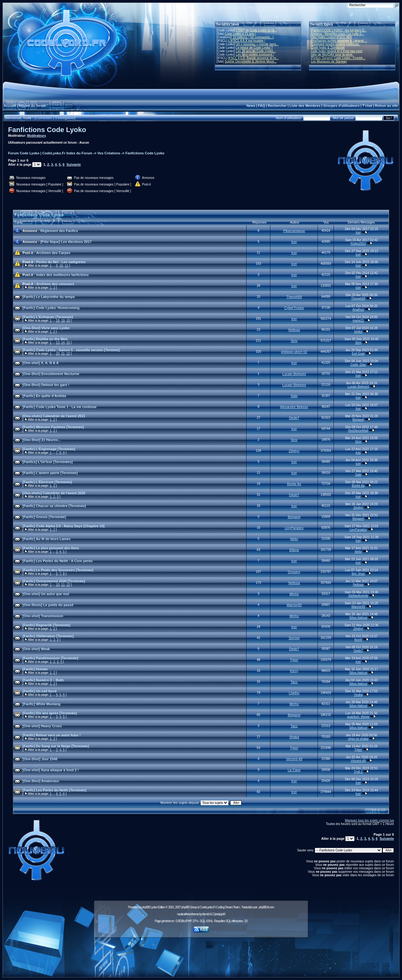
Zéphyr (294, 451)
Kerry (294, 671)
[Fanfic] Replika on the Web (45, 339)
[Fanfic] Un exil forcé (40, 691)
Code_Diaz (358, 365)
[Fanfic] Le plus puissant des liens (51, 548)
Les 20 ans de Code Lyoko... (256, 51)
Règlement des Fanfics (59, 231)
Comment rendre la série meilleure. (335, 44)
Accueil (10, 106)
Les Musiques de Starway (329, 61)
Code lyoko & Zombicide (328, 48)
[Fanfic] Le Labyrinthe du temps (49, 297)
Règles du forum (32, 106)
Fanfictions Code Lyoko (47, 130)
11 (66, 266)
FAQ (262, 106)
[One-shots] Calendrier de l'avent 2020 (54, 493)
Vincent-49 (294, 759)
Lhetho (294, 693)
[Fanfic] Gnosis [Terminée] (44, 517)
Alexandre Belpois (294, 407)
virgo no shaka (358, 739)
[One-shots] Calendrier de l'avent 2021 (54, 416)
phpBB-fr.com (266, 907)
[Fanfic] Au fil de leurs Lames (47, 539)
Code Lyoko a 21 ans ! (240, 34)
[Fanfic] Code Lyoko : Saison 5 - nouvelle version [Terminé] (71, 350)
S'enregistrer (65, 118)
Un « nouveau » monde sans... (257, 44)
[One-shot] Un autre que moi (46, 594)
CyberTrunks (294, 308)
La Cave (294, 770)
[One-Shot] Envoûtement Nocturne (51, 374)
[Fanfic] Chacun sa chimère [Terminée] (54, 506)
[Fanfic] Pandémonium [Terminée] (50, 658)
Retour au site (386, 106)
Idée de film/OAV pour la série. (332, 55)
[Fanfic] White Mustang (42, 704)
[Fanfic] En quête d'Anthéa (44, 396)
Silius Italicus (358, 618)
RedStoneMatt (358, 431)
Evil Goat (358, 354)
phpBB (146, 907)
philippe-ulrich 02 (294, 352)
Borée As (294, 484)
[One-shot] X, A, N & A (41, 363)
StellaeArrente (358, 596)
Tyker (294, 660)
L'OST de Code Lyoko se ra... (256, 30)
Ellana (294, 550)
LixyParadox (294, 528)
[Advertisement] (201, 954)
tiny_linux (358, 574)
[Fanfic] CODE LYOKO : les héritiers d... (339, 30)
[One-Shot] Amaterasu (41, 781)
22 (68, 354)
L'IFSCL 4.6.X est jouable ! (247, 41)
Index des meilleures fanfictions (63, 275)
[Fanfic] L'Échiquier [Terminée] (48, 317)
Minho (294, 594)
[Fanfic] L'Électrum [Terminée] (47, 482)
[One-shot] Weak (36, 649)
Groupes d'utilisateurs (341, 106)
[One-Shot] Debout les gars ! (46, 385)
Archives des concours (55, 284)
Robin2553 (358, 244)
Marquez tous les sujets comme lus (369, 820)
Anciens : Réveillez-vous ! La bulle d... (337, 34)
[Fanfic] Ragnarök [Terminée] (46, 625)
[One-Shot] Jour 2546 (40, 759)
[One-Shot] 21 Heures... (42, 440)
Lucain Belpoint (294, 374)
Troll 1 (358, 772)
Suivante (74, 164)
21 (63, 354)
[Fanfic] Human (35, 669)
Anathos (358, 310)
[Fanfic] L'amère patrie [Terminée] (50, 473)
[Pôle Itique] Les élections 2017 (66, 242)
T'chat (367, 106)
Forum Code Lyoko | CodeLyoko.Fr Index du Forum (50, 153)
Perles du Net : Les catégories (61, 262)
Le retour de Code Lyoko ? (254, 48)
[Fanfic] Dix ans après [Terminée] (50, 713)
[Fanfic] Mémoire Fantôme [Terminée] (53, 427)
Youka (358, 695)
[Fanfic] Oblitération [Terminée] (48, 636)
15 (68, 343)
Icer (358, 233)
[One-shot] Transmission (43, 616)
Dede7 (294, 418)
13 (58, 343)
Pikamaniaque (294, 231)
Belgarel (358, 420)
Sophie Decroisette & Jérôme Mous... (251, 61)
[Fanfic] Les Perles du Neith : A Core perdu (58, 561)
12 (68, 585)
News (251, 106)
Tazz (294, 682)
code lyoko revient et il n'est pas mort (337, 51)
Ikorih (358, 640)
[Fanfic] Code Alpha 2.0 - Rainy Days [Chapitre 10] (64, 526)
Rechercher (277, 106)
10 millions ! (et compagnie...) (253, 37)
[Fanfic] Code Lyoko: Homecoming (51, 308)
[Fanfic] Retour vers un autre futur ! (52, 735)
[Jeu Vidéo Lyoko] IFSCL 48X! (332, 37)
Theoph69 (294, 297)
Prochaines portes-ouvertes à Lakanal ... (339, 41)
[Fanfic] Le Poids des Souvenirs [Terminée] (58, 570)
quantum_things (358, 717)
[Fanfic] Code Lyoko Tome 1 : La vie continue (60, 407)
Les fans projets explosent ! (255, 55)
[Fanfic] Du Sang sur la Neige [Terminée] (56, 746)
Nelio (294, 539)
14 (63, 343)
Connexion (44, 118)
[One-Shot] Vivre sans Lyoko (46, 328)
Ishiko (358, 332)
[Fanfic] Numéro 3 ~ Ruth (43, 680)
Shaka (294, 737)
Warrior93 (294, 605)
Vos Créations (109, 153)
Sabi (294, 396)
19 (63, 321)
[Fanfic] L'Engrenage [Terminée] (49, 449)
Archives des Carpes (53, 253)
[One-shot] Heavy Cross (42, 726)
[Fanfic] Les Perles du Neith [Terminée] (54, 790)
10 (61, 266)
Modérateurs (36, 136)
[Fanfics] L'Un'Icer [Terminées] (48, 462)
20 (68, 321)
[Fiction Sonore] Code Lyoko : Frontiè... (338, 58)
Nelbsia (294, 330)
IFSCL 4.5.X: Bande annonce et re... (253, 58)
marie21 (358, 321)
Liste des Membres (305, 106)
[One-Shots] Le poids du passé (48, 605)
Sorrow (294, 638)
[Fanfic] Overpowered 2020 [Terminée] (54, 581)
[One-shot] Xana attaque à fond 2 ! (51, 770)
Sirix (294, 341)
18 (58, 321)
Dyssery (294, 572)
